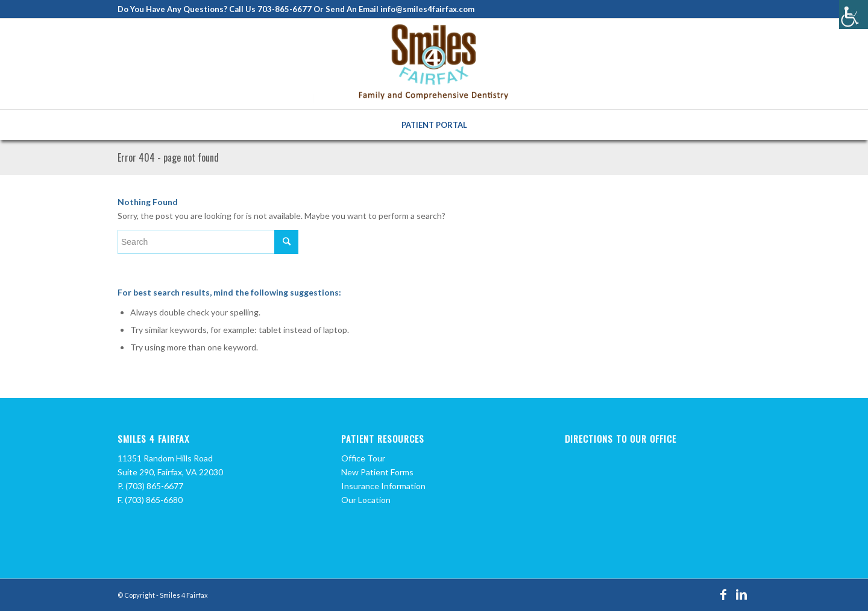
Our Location (366, 500)
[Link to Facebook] (723, 594)
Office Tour (363, 458)
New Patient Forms (377, 472)
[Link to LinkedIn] (741, 594)
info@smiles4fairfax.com (427, 9)
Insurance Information (383, 486)
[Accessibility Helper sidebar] (854, 14)
